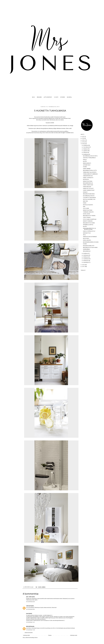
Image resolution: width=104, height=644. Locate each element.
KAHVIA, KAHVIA (87, 214)
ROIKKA (85, 203)
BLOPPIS (85, 161)
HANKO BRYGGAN (87, 187)
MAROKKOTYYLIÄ (87, 233)
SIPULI (84, 235)
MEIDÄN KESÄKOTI (87, 163)
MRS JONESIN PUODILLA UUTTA (90, 170)
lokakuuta (86, 149)
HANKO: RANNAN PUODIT (89, 190)
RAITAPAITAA (86, 179)
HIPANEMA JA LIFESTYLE (88, 225)
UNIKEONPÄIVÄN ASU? (88, 176)
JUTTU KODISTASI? (48, 97)
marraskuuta (86, 147)
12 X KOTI (56, 97)
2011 (83, 267)
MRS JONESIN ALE (87, 251)
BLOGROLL (69, 97)
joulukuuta (86, 145)
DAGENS (85, 167)
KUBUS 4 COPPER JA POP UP (89, 231)
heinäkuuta (86, 154)
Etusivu (50, 635)
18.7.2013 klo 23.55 (30, 609)
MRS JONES (39, 97)
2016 (83, 138)
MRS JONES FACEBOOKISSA (89, 194)
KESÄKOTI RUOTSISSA (88, 181)
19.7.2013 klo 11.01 (30, 622)
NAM (84, 207)
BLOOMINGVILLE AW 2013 (89, 196)
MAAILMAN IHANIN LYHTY (89, 246)
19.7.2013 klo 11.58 (30, 630)
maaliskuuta (86, 259)
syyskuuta (86, 151)
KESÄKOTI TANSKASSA (88, 221)
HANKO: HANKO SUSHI (88, 185)
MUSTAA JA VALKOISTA (88, 205)
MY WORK (63, 97)
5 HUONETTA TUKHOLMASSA (89, 198)
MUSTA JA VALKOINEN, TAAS (89, 199)
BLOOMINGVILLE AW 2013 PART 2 (90, 156)
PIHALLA (85, 160)
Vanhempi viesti (74, 635)
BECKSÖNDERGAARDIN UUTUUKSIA (91, 242)
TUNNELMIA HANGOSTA (88, 212)
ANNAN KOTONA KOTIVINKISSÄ (90, 237)
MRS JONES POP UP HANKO (89, 223)
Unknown (28, 606)
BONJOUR (85, 192)
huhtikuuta (86, 257)
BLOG (33, 97)
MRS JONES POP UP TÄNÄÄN (89, 216)
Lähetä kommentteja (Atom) (31, 638)
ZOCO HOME (86, 208)
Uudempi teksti (26, 635)
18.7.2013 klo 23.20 (30, 602)
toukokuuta (86, 255)
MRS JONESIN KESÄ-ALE (88, 183)
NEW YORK (85, 201)
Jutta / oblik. (29, 597)
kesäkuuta (86, 253)
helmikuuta (86, 261)
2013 (83, 144)
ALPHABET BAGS (87, 165)
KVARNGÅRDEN (86, 249)
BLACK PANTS (86, 238)
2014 (83, 142)
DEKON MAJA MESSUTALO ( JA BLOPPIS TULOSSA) (89, 229)
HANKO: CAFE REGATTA (88, 178)
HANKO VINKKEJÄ (87, 169)
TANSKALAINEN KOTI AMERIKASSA (90, 174)
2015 (83, 140)
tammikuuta (86, 262)
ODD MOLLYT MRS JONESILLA (89, 158)
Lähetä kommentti (29, 633)
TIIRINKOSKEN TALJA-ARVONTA (90, 172)
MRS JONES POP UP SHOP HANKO (90, 247)
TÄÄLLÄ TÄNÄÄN (87, 217)
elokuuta (85, 152)
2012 (83, 265)
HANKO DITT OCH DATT (88, 188)
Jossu (27, 613)
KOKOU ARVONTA (87, 240)
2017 (83, 136)
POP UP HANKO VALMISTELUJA (90, 219)
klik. (59, 118)
